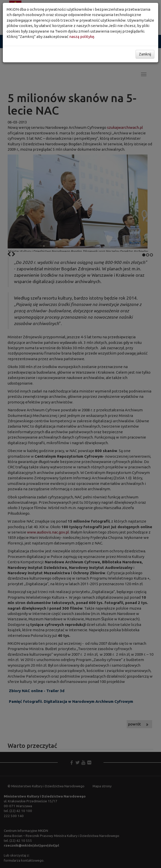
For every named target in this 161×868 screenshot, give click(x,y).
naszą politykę (82, 37)
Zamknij (145, 54)
